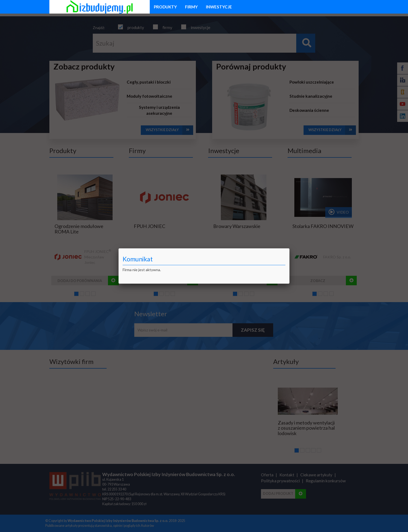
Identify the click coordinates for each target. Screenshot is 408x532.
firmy (191, 7)
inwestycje (219, 7)
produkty (165, 7)
